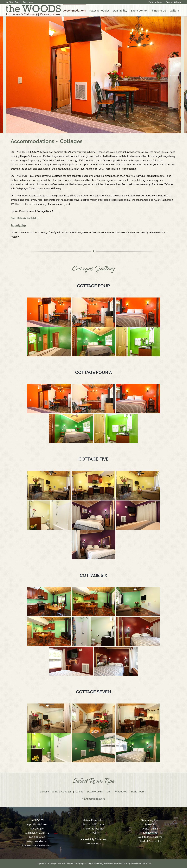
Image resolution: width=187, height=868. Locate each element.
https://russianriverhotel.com (37, 845)
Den (109, 792)
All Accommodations (93, 799)
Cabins (79, 792)
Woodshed (121, 792)
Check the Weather (93, 829)
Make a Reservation (93, 820)
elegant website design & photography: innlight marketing (77, 863)
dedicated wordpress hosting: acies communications (128, 863)
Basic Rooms (138, 792)
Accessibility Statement (93, 839)
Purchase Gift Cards (93, 824)
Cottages (66, 792)
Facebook (28, 2)
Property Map (93, 844)
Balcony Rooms (49, 792)
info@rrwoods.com (37, 841)
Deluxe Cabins (95, 792)
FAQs (93, 833)
